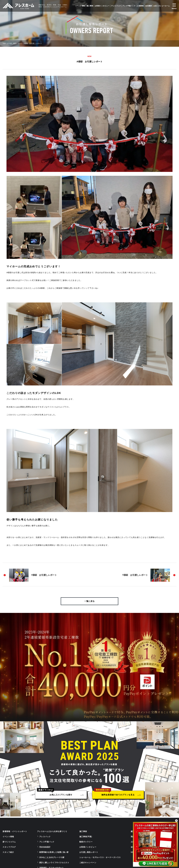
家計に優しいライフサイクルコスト (54, 863)
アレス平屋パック (129, 6)
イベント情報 (80, 6)
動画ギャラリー (86, 842)
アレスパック (116, 6)
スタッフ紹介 (8, 852)
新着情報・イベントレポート (15, 831)
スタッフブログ (9, 847)
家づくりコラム (9, 842)
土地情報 (140, 6)
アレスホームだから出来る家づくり (52, 831)
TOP (4, 43)
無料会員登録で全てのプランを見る (118, 795)
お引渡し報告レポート (15, 43)
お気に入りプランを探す (61, 795)
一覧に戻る (89, 601)
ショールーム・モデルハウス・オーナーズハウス (100, 857)
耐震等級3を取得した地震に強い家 (54, 852)
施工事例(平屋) (86, 837)
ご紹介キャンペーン (88, 863)
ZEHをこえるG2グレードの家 (52, 857)
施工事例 (90, 6)
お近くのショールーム (162, 6)
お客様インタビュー (102, 6)
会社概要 (149, 6)
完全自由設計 (45, 847)
